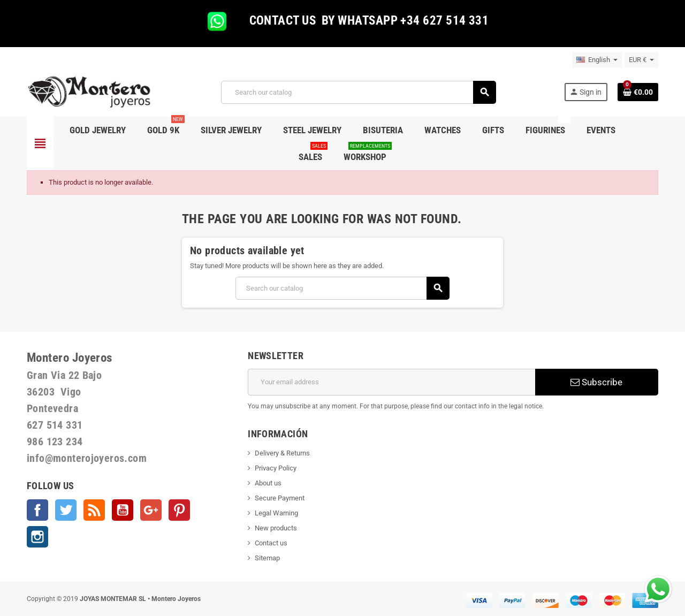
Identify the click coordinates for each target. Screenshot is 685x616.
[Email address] (391, 382)
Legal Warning (276, 513)
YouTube (123, 510)
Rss (94, 510)
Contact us (271, 543)
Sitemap (267, 558)
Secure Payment (280, 498)
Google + (151, 510)
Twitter (66, 510)
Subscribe (596, 382)
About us (268, 483)
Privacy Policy (276, 468)
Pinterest (179, 510)
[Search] (358, 92)
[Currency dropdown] (641, 60)
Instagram (37, 537)
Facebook (37, 510)
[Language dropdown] (597, 60)
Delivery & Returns (282, 453)
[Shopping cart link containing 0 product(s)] (638, 92)
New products (276, 528)
